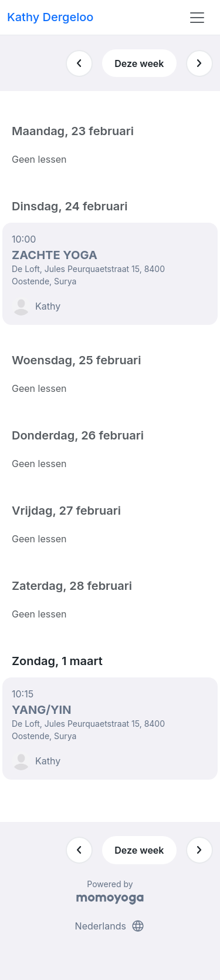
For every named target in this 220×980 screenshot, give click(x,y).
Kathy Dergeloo (50, 17)
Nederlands (110, 926)
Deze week (139, 63)
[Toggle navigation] (197, 18)
